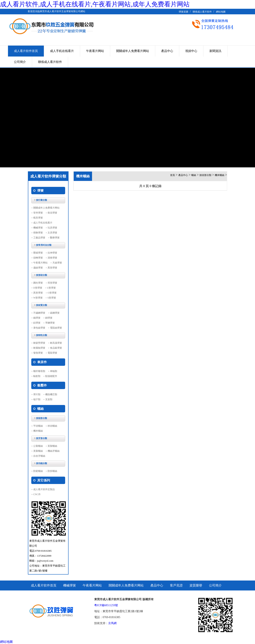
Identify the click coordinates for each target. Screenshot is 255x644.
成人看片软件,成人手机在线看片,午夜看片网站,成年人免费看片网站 (95, 4)
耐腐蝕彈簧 (39, 348)
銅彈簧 (49, 318)
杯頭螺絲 (52, 426)
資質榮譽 (196, 585)
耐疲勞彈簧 (39, 343)
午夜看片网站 (95, 51)
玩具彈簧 (52, 228)
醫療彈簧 (55, 238)
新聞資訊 (215, 51)
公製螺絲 (38, 446)
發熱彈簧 (38, 353)
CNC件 (37, 494)
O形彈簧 (52, 293)
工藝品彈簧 (39, 238)
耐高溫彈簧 (56, 343)
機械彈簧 (38, 228)
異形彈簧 (52, 268)
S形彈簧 (52, 298)
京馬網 (112, 623)
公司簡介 (20, 62)
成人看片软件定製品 (44, 489)
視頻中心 (191, 51)
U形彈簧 (51, 288)
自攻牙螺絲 (39, 456)
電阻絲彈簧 (56, 328)
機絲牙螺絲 (54, 451)
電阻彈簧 (52, 353)
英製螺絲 (52, 446)
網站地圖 (221, 12)
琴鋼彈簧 (50, 323)
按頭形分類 (205, 175)
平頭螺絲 (38, 426)
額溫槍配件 (51, 376)
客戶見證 (176, 585)
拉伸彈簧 (52, 253)
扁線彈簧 (38, 268)
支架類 (49, 399)
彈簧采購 (183, 12)
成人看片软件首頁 (26, 51)
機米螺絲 (38, 431)
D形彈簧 (38, 288)
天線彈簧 (57, 263)
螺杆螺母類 (39, 371)
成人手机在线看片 (62, 51)
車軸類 (54, 371)
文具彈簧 (52, 233)
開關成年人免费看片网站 (133, 51)
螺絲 (194, 175)
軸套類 (37, 376)
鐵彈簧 (37, 318)
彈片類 (37, 394)
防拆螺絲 (52, 471)
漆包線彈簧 (39, 328)
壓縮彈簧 (38, 253)
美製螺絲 (38, 451)
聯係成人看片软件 (202, 12)
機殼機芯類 (51, 394)
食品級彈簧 (56, 348)
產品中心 (167, 51)
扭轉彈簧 (38, 258)
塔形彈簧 (52, 283)
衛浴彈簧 (52, 213)
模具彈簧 (38, 218)
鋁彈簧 (37, 323)
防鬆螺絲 (38, 471)
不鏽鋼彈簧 (39, 313)
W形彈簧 (38, 298)
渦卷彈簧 (52, 258)
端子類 (37, 399)
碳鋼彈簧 (55, 313)
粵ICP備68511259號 (106, 605)
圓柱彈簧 (38, 283)
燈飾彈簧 (38, 233)
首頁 (173, 175)
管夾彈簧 (38, 213)
